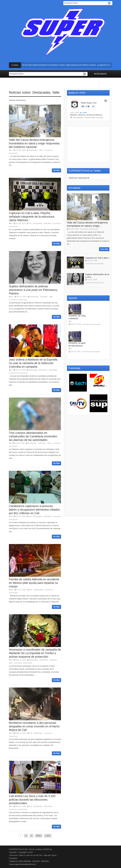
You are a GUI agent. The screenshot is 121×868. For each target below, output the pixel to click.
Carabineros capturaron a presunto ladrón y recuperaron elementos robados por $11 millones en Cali (34, 510)
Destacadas (41, 92)
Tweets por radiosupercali (79, 178)
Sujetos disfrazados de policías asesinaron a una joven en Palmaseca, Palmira (33, 290)
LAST (48, 836)
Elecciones (43, 370)
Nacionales (53, 370)
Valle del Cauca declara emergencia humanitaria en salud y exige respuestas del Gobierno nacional (59, 65)
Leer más (104, 249)
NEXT (39, 836)
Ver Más (56, 170)
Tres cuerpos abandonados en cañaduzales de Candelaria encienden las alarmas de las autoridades (33, 436)
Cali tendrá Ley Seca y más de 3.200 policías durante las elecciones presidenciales (32, 800)
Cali (30, 223)
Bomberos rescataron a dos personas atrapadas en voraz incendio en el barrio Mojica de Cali (34, 726)
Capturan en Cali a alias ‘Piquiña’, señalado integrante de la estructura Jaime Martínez (32, 217)
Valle (56, 92)
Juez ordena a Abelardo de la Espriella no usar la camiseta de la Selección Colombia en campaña (33, 363)
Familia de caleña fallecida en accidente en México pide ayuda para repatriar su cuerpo (34, 583)
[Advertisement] (88, 144)
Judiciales (47, 223)
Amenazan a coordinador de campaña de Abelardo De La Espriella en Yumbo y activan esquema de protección (35, 653)
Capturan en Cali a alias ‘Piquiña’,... (102, 258)
